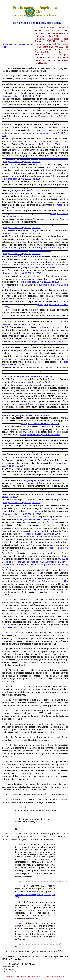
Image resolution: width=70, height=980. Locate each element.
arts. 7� (11, 159)
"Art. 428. (24, 844)
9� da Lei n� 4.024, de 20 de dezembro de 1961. (43, 159)
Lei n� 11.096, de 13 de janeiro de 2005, (44, 581)
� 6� (22, 902)
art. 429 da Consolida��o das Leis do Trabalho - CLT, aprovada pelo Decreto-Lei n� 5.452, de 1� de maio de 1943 (35, 562)
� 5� (23, 886)
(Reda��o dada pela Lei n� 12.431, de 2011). (25, 627)
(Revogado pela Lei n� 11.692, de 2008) (21, 96)
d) (20, 819)
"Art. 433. (23, 923)
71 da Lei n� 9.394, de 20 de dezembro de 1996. (30, 376)
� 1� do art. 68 (23, 248)
